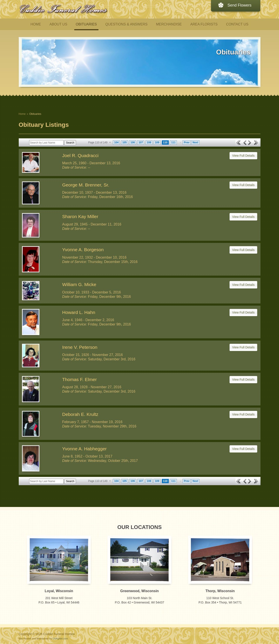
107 (141, 142)
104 (116, 142)
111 (173, 142)
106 (133, 142)
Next (195, 142)
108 (149, 142)
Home (22, 114)
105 (125, 142)
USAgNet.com (60, 639)
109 (157, 142)
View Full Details (243, 156)
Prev (187, 142)
